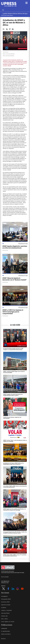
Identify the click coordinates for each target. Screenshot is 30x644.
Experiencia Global (6, 605)
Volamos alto (4, 616)
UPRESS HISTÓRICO (6, 634)
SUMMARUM (4, 629)
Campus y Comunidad (6, 610)
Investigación (4, 596)
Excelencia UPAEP (5, 602)
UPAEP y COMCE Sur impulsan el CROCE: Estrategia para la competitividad (13, 312)
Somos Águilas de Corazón (8, 622)
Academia (4, 608)
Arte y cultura (4, 619)
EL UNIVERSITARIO (6, 631)
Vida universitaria (5, 613)
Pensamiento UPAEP (6, 599)
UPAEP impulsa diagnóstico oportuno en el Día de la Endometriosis (15, 247)
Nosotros (3, 639)
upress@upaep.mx (5, 581)
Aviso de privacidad (5, 577)
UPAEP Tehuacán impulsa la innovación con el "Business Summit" (15, 279)
